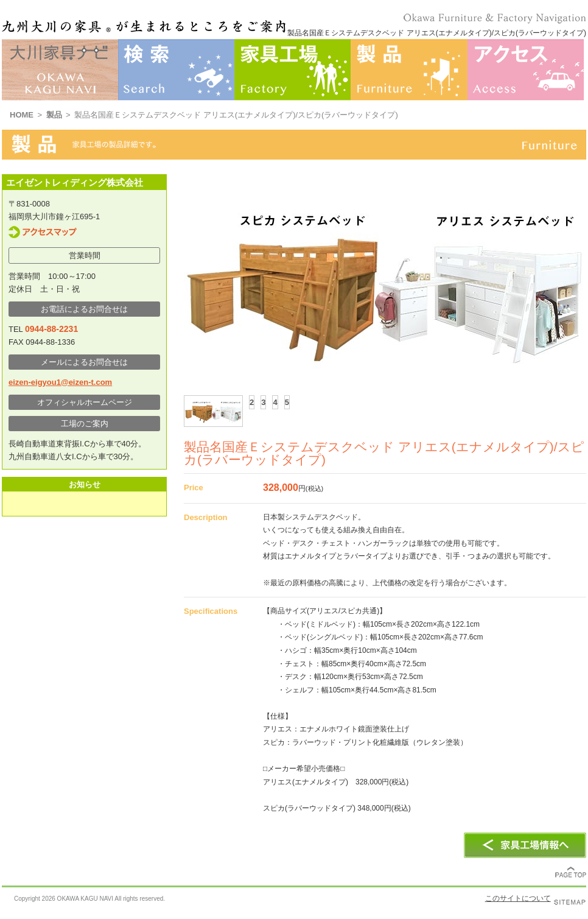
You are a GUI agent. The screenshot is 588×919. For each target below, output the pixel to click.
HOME (22, 115)
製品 (54, 115)
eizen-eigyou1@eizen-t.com (60, 382)
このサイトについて (518, 898)
